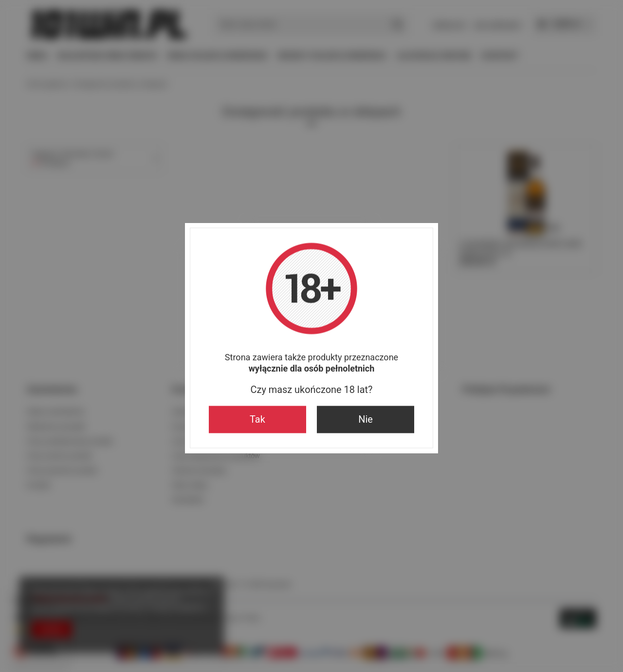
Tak (257, 420)
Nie (366, 420)
